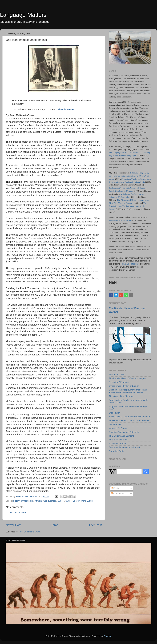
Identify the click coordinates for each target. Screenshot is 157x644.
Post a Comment (18, 512)
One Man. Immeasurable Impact (124, 447)
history (16, 501)
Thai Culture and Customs (122, 436)
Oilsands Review (66, 109)
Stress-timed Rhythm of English (124, 386)
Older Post (95, 525)
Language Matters (23, 15)
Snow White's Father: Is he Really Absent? (129, 417)
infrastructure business (45, 501)
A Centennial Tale (117, 444)
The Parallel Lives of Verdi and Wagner (128, 378)
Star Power (114, 413)
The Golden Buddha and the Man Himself (129, 421)
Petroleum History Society (120, 220)
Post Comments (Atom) (30, 532)
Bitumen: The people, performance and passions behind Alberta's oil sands (129, 176)
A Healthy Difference (119, 382)
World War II (87, 501)
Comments (117, 494)
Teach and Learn (117, 374)
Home (54, 525)
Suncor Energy (72, 501)
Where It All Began (118, 428)
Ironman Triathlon (129, 264)
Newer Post (13, 525)
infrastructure (27, 501)
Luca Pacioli (115, 424)
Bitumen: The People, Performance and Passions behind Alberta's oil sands (128, 391)
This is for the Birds (118, 440)
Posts (115, 488)
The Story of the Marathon (122, 396)
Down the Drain (116, 451)
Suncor (61, 501)
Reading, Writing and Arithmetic (124, 432)
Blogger (107, 636)
